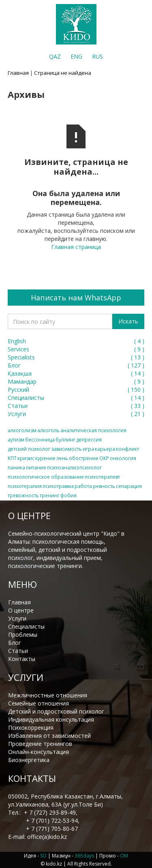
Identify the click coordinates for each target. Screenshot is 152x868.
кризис (26, 458)
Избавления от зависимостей (49, 736)
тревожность (23, 495)
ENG (76, 56)
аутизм (16, 440)
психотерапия (25, 486)
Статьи (18, 651)
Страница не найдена (63, 73)
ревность (104, 486)
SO (43, 856)
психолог (91, 468)
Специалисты (26, 626)
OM (124, 856)
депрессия (89, 440)
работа (83, 486)
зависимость (66, 449)
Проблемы (23, 635)
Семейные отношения (39, 703)
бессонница (40, 440)
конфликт (127, 449)
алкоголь (48, 430)
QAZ (55, 56)
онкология (123, 458)
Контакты (22, 659)
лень (62, 458)
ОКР (104, 458)
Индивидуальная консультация (51, 719)
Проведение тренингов (40, 744)
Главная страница (76, 247)
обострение (84, 458)
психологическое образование (46, 477)
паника (16, 468)
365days (84, 856)
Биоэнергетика (29, 760)
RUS (97, 56)
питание (36, 468)
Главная (18, 73)
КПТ (12, 458)
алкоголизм (22, 430)
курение (45, 458)
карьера (105, 449)
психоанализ (63, 468)
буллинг (65, 440)
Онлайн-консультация (39, 752)
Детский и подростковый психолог (56, 711)
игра (88, 449)
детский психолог (29, 449)
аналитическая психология (93, 430)
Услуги (17, 618)
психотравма (58, 486)
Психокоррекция (31, 728)
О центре (21, 610)
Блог (15, 643)
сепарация (129, 486)
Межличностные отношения (48, 695)
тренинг (50, 495)
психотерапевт (102, 477)
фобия (69, 495)
